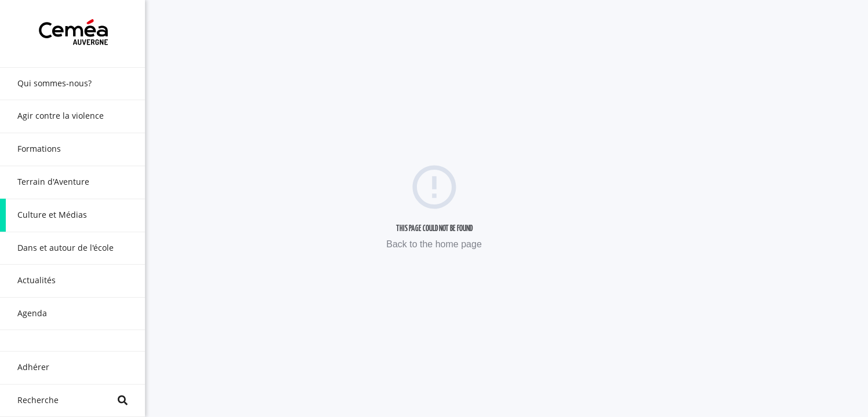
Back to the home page (434, 244)
